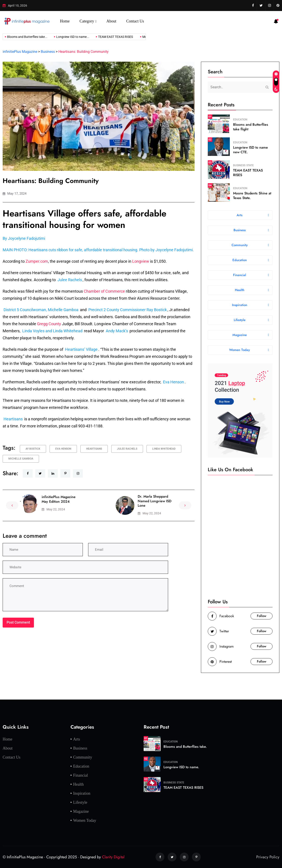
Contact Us (135, 21)
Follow (262, 616)
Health (78, 784)
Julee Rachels (127, 449)
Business (239, 165)
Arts (77, 739)
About (111, 21)
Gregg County (49, 324)
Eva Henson (63, 449)
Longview (141, 261)
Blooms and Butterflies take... (22, 37)
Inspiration (82, 793)
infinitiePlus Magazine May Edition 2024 (59, 499)
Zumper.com (37, 261)
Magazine (81, 811)
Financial (81, 775)
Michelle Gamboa (21, 459)
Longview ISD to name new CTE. (250, 150)
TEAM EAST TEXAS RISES (110, 37)
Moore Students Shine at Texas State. (252, 196)
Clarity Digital (113, 857)
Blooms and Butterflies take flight (251, 127)
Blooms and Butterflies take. (185, 747)
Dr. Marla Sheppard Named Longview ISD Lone (155, 501)
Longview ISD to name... (67, 37)
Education (240, 120)
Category (87, 21)
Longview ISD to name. (181, 767)
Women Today (85, 820)
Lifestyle (80, 802)
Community (83, 757)
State (250, 165)
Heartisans (94, 449)
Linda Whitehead (164, 449)
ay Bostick (33, 449)
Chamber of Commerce (104, 291)
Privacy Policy (268, 857)
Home (65, 21)
